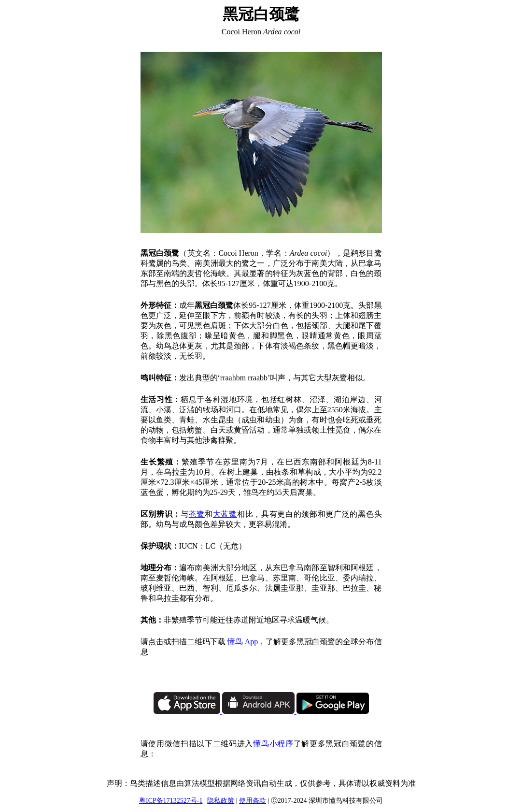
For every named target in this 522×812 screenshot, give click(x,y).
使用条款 (253, 801)
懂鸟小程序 (273, 744)
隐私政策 (221, 801)
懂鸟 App (243, 642)
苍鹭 (197, 514)
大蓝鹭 (225, 514)
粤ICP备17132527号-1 (171, 801)
